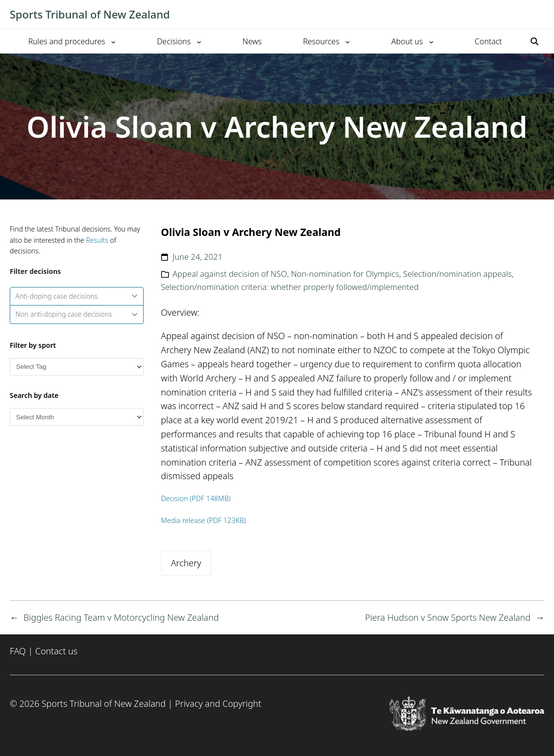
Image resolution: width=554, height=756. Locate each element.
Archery (186, 563)
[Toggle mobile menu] (539, 15)
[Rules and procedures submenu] (113, 41)
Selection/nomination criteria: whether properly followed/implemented (290, 287)
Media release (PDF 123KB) (204, 520)
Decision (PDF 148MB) (196, 498)
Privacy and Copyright (218, 703)
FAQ (18, 651)
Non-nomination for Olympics (345, 274)
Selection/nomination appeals (457, 274)
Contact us (56, 651)
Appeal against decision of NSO (230, 274)
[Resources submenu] (348, 41)
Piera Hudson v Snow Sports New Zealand (448, 617)
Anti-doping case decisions (77, 296)
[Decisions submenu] (199, 41)
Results (97, 240)
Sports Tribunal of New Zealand (90, 14)
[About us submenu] (431, 41)
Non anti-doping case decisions (77, 314)
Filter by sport (33, 345)
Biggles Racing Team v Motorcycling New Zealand (121, 617)
